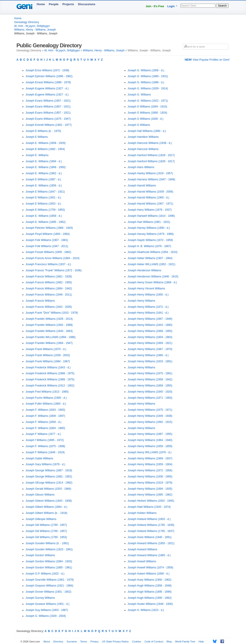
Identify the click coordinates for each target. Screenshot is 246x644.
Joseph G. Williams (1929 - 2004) (46, 616)
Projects (68, 4)
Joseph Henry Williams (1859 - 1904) (150, 464)
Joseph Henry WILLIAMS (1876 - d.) (150, 452)
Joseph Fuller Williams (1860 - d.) (46, 404)
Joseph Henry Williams (141, 301)
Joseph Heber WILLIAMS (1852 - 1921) (152, 264)
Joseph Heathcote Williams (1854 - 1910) (153, 252)
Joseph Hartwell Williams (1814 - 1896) (151, 216)
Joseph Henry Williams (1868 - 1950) (150, 331)
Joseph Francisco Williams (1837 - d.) (48, 264)
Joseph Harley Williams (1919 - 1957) (150, 173)
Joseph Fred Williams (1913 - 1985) (47, 392)
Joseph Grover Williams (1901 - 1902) (49, 592)
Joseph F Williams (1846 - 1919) (45, 452)
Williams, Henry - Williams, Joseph (35, 30)
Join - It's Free (155, 6)
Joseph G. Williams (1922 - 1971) (148, 101)
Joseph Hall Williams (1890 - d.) (147, 131)
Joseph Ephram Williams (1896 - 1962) (49, 76)
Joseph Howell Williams (142, 561)
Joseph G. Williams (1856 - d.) (146, 70)
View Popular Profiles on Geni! (207, 60)
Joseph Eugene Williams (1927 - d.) (47, 88)
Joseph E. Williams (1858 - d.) (44, 216)
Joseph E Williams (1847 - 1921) (45, 192)
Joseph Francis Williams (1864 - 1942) (49, 289)
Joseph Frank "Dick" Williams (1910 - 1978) (52, 313)
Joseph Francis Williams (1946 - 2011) (49, 295)
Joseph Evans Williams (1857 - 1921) (48, 101)
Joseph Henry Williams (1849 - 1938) (150, 416)
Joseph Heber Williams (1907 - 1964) (150, 258)
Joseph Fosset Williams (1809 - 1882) (48, 252)
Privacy (95, 642)
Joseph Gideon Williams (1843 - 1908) (49, 501)
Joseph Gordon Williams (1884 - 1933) (49, 561)
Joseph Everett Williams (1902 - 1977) (49, 125)
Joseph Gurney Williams (40, 598)
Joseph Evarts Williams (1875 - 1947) (48, 119)
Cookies (136, 642)
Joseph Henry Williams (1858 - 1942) (150, 379)
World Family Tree (185, 642)
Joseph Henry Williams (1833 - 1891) (150, 361)
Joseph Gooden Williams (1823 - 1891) (49, 549)
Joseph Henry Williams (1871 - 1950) (150, 398)
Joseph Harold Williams (142, 186)
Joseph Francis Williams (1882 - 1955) (49, 282)
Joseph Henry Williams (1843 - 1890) (150, 325)
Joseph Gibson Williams (40, 495)
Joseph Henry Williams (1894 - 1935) (150, 489)
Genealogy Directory (27, 22)
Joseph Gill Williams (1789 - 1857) (46, 525)
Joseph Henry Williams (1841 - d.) (148, 313)
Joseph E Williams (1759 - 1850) (45, 210)
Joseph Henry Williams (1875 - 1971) (150, 410)
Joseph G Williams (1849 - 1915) (147, 107)
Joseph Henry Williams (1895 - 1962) (150, 495)
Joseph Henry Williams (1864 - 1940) (150, 440)
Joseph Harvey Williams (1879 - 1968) (151, 234)
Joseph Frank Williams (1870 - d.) (46, 349)
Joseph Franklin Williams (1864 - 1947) (49, 343)
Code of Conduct (154, 642)
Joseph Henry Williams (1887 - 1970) (150, 349)
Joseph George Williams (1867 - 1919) (49, 470)
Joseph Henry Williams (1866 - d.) (148, 355)
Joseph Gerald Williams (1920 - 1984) (48, 489)
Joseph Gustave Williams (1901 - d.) (47, 604)
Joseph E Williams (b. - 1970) (43, 131)
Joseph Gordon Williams (40, 555)
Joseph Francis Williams (40, 301)
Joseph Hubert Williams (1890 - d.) (149, 574)
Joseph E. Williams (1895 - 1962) (46, 222)
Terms (84, 642)
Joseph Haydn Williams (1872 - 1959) (150, 240)
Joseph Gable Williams (39, 458)
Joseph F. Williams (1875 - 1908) (45, 446)
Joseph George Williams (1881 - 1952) (49, 477)
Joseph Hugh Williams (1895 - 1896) (150, 592)
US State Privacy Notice (115, 642)
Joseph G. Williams (139, 95)
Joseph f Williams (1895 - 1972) (45, 440)
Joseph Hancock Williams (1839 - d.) (150, 143)
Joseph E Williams (37, 137)
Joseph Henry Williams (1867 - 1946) (150, 319)
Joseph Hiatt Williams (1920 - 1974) (149, 507)
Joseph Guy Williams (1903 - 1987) (47, 610)
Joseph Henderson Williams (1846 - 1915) (153, 277)
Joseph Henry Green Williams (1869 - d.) (152, 282)
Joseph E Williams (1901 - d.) (43, 198)
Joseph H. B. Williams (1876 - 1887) (149, 246)
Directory (58, 642)
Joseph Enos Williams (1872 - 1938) (47, 70)
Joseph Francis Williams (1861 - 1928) (49, 277)
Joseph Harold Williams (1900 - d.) (149, 198)
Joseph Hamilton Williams (143, 137)
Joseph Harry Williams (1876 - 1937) (150, 210)
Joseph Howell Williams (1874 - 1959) (150, 568)
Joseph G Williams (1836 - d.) (146, 119)
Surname (72, 642)
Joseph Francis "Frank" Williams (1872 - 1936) (54, 270)
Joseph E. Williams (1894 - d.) (44, 161)
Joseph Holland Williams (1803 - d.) (149, 519)
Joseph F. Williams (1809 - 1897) (45, 416)
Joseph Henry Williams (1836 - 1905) (150, 477)
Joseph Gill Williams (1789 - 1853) (46, 537)
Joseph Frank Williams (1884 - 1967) (48, 361)
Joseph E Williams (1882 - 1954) (45, 149)
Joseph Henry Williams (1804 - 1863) (150, 337)
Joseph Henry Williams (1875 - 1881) (150, 373)
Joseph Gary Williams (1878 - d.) (45, 464)
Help (201, 642)
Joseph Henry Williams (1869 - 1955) (150, 386)
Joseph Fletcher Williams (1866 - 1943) (49, 228)
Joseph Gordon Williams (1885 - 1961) (49, 568)
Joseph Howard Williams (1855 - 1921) (151, 543)
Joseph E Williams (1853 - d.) (43, 204)
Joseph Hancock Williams (143, 149)
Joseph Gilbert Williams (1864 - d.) (46, 507)
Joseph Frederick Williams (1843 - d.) (48, 367)
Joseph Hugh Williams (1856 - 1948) (150, 586)
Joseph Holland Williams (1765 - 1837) (151, 531)
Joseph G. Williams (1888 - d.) (146, 82)
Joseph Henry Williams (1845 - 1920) (150, 392)
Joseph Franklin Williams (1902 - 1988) (49, 325)
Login (171, 6)
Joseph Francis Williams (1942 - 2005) (49, 307)
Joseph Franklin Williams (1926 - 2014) (49, 319)
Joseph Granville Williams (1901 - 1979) (50, 580)
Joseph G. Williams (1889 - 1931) (148, 76)
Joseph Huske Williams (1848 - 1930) (150, 604)
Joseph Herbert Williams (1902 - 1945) (151, 501)
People (54, 4)
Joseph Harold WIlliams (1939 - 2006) (150, 192)
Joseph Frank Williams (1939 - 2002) (48, 355)
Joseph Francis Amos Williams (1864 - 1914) (53, 258)
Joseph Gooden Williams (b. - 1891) (47, 543)
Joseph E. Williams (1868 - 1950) (46, 167)
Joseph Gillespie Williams (41, 519)
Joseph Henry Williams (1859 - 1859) (150, 446)
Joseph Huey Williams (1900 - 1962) (150, 580)
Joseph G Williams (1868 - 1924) (147, 113)
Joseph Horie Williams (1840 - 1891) (150, 537)
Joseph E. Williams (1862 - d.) (44, 173)
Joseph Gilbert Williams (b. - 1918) (46, 513)
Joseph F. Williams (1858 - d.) (44, 422)
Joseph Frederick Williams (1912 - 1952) (50, 386)
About (47, 642)
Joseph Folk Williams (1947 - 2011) (47, 246)
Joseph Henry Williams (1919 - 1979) (150, 483)
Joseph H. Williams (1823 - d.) (146, 610)
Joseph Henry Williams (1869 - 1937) (150, 458)
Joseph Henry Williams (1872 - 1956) (150, 470)
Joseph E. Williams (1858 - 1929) (46, 143)
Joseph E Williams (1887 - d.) (43, 179)
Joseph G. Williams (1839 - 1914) (148, 88)
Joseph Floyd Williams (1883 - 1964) (48, 234)
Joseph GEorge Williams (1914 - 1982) (49, 483)
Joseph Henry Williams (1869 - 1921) (150, 343)
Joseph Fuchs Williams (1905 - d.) (46, 398)
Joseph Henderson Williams (145, 270)
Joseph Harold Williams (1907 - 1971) (150, 204)
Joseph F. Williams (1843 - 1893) (45, 410)
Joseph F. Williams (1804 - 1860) (45, 428)
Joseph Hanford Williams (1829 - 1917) (151, 155)
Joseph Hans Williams (141, 167)
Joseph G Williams (139, 125)
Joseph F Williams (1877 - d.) (43, 434)
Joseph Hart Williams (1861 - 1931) (149, 222)
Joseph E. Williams (37, 155)
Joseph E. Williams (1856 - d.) (44, 186)
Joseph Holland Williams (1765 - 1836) (151, 525)
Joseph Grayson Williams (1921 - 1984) (50, 586)
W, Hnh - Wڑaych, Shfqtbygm (32, 26)
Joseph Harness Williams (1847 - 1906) (151, 179)
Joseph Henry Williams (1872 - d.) (148, 307)
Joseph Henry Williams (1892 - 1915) (150, 422)
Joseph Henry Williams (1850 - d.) (148, 295)
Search (222, 6)
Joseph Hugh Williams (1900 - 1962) (150, 598)
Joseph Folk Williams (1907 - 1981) (47, 240)
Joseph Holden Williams (142, 513)
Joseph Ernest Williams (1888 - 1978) (48, 82)
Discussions (87, 4)
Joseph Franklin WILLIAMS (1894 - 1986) (51, 337)
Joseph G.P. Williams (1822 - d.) (45, 574)
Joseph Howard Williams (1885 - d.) (149, 555)
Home (41, 4)
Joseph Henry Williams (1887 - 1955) (150, 434)
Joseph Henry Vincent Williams (146, 289)
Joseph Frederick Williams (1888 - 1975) (50, 373)
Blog (169, 642)
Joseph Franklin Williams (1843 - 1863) (49, 331)
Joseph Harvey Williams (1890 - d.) (149, 228)
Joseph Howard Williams (142, 549)
